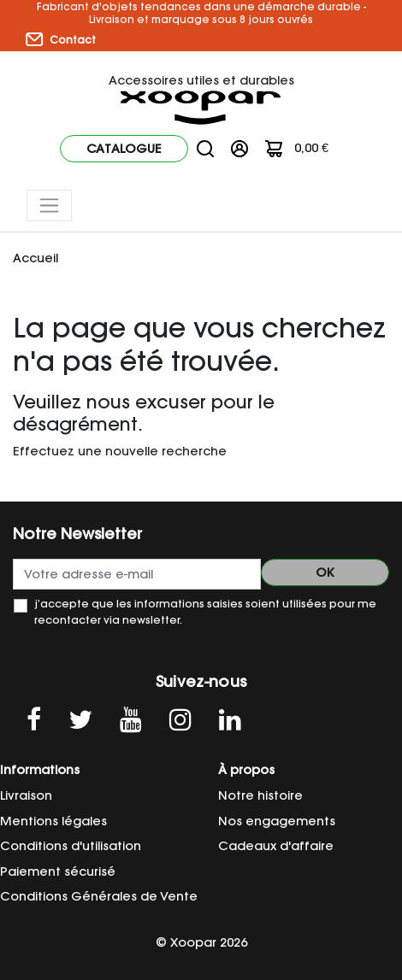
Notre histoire (260, 795)
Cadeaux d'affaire (276, 846)
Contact (61, 39)
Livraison (26, 795)
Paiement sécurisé (58, 871)
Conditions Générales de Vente (99, 896)
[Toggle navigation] (49, 205)
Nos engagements (277, 821)
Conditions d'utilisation (71, 846)
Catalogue (124, 149)
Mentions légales (53, 821)
